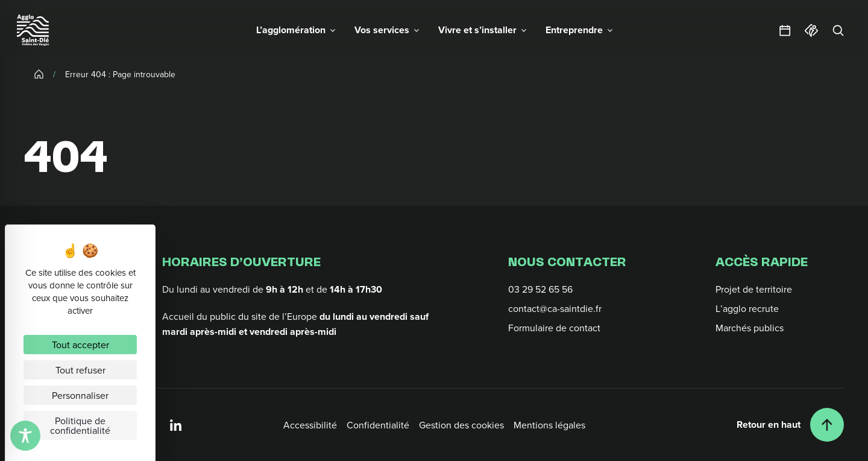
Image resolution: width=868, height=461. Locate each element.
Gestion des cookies (461, 425)
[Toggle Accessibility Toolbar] (25, 436)
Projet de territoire (754, 289)
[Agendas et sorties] (785, 30)
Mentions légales (549, 425)
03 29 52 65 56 (540, 289)
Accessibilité (310, 425)
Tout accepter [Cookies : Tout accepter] (80, 345)
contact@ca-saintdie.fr (555, 308)
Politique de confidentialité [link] (80, 425)
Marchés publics (750, 328)
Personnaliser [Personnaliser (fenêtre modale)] (80, 395)
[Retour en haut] (790, 425)
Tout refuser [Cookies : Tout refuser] (80, 370)
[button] (296, 30)
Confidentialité (378, 425)
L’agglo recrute (747, 308)
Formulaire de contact (554, 328)
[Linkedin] (176, 425)
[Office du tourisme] (811, 30)
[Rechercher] (838, 30)
